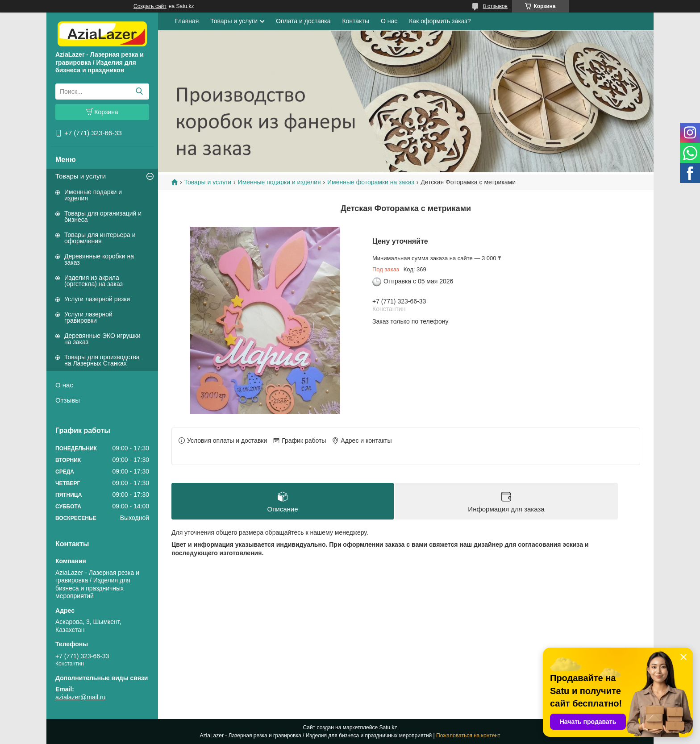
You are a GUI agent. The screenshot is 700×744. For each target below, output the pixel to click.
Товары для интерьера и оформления (100, 238)
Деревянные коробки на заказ (99, 259)
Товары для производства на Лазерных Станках (102, 360)
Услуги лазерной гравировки (88, 317)
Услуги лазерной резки (97, 299)
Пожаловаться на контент (468, 736)
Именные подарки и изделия (93, 195)
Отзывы (68, 400)
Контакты (355, 21)
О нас (64, 385)
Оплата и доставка (303, 21)
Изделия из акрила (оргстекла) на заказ (94, 281)
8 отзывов (495, 6)
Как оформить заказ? (440, 21)
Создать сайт (150, 6)
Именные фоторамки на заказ (371, 182)
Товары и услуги (81, 176)
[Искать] (139, 91)
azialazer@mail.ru (80, 697)
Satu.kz (388, 727)
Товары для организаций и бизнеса (103, 216)
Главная (187, 21)
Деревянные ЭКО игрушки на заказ (102, 339)
